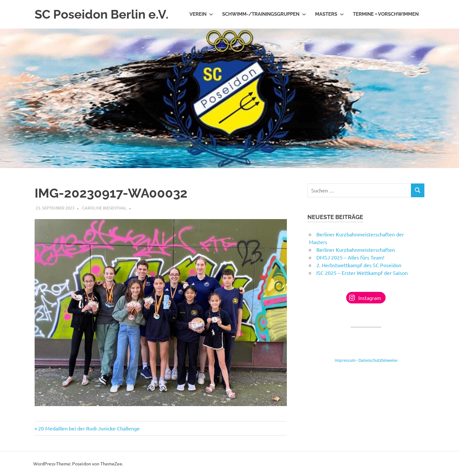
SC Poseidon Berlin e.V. (102, 14)
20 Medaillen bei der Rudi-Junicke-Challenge (89, 428)
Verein (201, 14)
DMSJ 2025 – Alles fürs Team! (350, 257)
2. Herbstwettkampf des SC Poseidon (359, 265)
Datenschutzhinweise (378, 360)
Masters (330, 14)
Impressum (345, 360)
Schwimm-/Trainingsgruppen (264, 14)
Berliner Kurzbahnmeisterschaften (356, 250)
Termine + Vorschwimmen (386, 14)
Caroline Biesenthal (104, 208)
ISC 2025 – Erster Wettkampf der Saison (362, 273)
